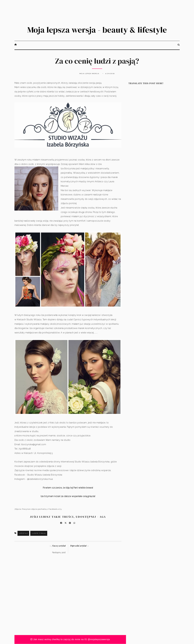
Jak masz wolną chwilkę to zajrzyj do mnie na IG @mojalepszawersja (70, 640)
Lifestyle (23, 533)
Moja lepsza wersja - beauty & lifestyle (97, 30)
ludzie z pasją (39, 533)
